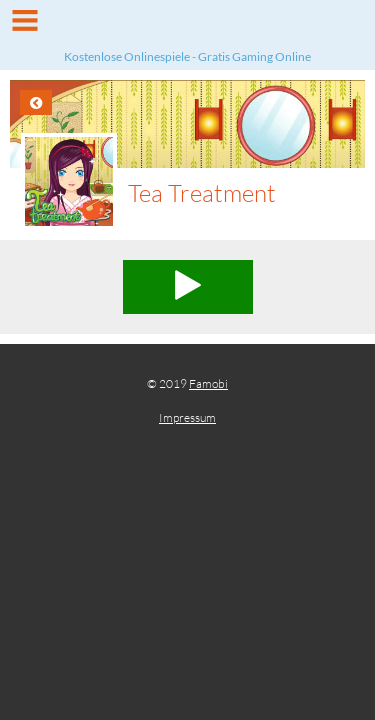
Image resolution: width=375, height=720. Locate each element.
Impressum (187, 417)
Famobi (208, 383)
